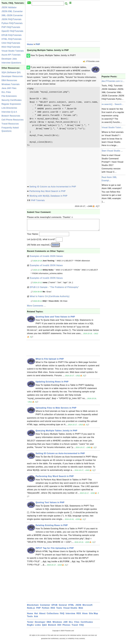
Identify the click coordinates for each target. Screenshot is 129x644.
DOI (59, 627)
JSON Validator (9, 7)
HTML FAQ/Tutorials (12, 39)
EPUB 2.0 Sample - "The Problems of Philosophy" (54, 290)
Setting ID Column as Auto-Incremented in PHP (53, 187)
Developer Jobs (9, 59)
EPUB (55, 607)
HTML (71, 607)
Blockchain (33, 607)
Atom (85, 616)
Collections (53, 616)
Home (30, 44)
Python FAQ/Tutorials (12, 23)
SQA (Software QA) (11, 72)
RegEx (30, 627)
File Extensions (9, 96)
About (42, 616)
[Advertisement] (13, 170)
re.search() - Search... (113, 104)
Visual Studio (70, 610)
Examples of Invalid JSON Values (46, 259)
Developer (40, 624)
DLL (71, 624)
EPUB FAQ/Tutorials (12, 35)
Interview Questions (11, 63)
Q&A (45, 627)
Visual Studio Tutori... (112, 127)
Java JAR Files (9, 88)
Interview (70, 616)
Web (81, 610)
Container (45, 607)
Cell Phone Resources (13, 120)
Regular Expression (11, 104)
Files (77, 624)
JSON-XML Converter (12, 11)
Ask (36, 619)
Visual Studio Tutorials (13, 51)
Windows (57, 624)
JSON (78, 607)
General (63, 607)
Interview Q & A (9, 112)
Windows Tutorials (11, 84)
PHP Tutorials (38, 200)
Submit (55, 247)
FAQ (62, 616)
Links (38, 627)
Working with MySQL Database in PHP (48, 196)
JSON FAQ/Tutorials (12, 19)
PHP (38, 44)
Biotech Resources (11, 116)
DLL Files (6, 92)
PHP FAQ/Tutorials (11, 27)
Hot (36, 616)
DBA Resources (9, 80)
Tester (30, 624)
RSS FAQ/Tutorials (11, 47)
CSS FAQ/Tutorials (11, 43)
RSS (53, 610)
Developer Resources (12, 76)
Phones (67, 627)
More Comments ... (36, 308)
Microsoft (88, 607)
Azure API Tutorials (11, 55)
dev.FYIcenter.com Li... (113, 81)
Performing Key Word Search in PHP (47, 191)
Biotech (52, 627)
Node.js (31, 610)
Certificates (87, 624)
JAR (65, 624)
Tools (59, 610)
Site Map (93, 616)
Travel (75, 627)
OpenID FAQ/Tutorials (12, 31)
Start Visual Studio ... (112, 151)
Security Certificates (12, 100)
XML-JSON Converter (12, 15)
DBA (49, 624)
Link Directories (9, 108)
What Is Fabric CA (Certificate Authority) (50, 299)
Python (46, 610)
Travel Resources (10, 124)
